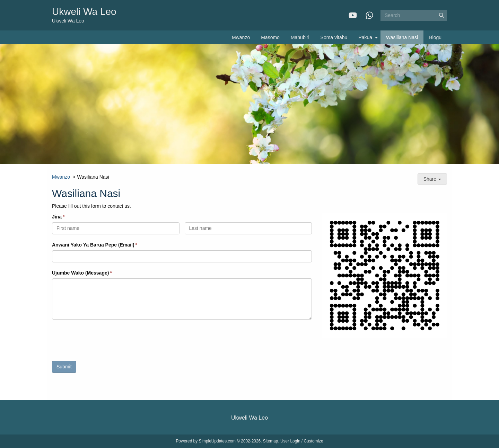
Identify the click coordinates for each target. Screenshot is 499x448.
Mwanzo (241, 37)
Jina (57, 217)
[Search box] (414, 15)
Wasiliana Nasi (402, 37)
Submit (64, 367)
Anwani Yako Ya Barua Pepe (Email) (93, 245)
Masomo (270, 37)
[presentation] (105, 342)
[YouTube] (353, 15)
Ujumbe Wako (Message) (80, 273)
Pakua (365, 37)
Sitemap (271, 441)
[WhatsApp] (369, 15)
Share (432, 179)
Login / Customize (307, 441)
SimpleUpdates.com (217, 441)
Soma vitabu (334, 37)
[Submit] (441, 15)
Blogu (435, 37)
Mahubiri (300, 37)
